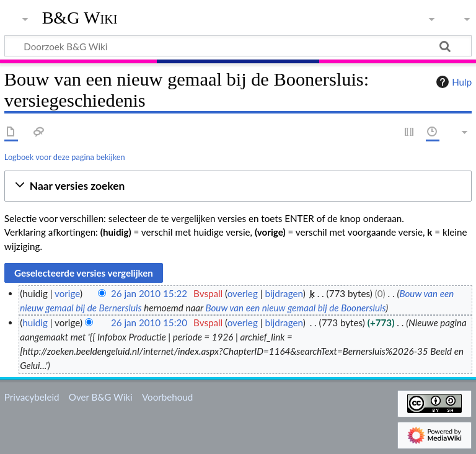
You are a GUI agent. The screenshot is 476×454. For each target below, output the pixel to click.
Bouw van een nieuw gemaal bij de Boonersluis (295, 308)
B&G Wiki (80, 18)
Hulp (452, 82)
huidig (35, 323)
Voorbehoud (167, 397)
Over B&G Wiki (101, 397)
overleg (243, 293)
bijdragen (284, 293)
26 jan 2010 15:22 (149, 293)
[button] (238, 186)
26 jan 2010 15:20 (149, 323)
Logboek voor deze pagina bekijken (65, 157)
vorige (67, 293)
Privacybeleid (32, 397)
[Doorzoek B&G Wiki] (238, 46)
